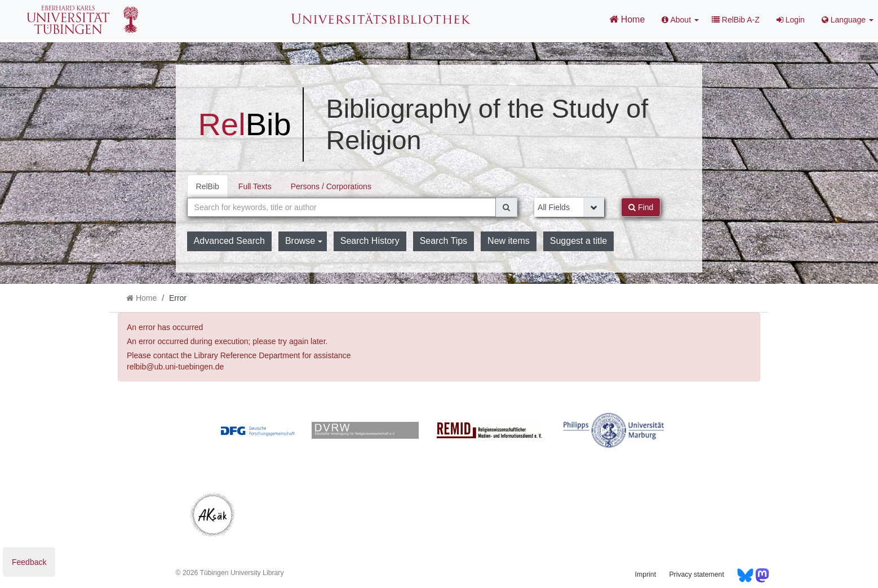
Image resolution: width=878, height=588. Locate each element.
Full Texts (255, 186)
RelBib (208, 186)
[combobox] (342, 207)
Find (641, 207)
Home (627, 19)
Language (848, 20)
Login (791, 20)
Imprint (646, 574)
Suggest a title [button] (578, 241)
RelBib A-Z (736, 20)
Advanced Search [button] (229, 241)
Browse (304, 241)
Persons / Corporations (331, 186)
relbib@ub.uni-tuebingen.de (175, 367)
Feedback (29, 562)
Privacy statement (696, 574)
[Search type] (569, 207)
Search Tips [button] (444, 241)
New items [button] (509, 241)
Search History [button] (370, 241)
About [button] (680, 20)
